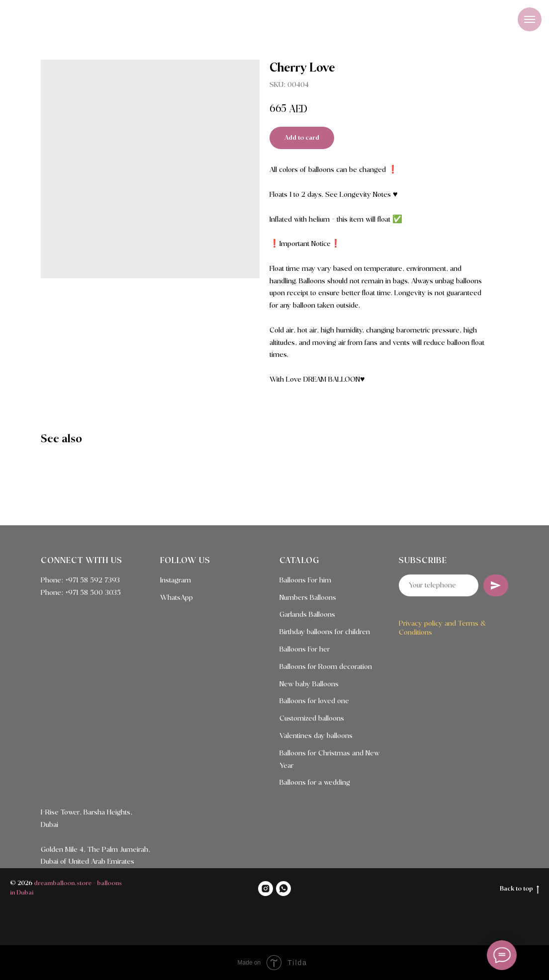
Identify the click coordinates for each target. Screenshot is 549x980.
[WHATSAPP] (283, 889)
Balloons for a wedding (315, 783)
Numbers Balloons (308, 598)
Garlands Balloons (307, 615)
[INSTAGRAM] (266, 889)
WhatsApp (177, 598)
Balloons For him (305, 580)
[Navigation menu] (530, 19)
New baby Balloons (309, 684)
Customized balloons (312, 719)
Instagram (176, 580)
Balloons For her (305, 650)
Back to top (519, 890)
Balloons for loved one (314, 701)
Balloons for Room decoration (326, 667)
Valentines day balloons (316, 736)
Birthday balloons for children (325, 632)
